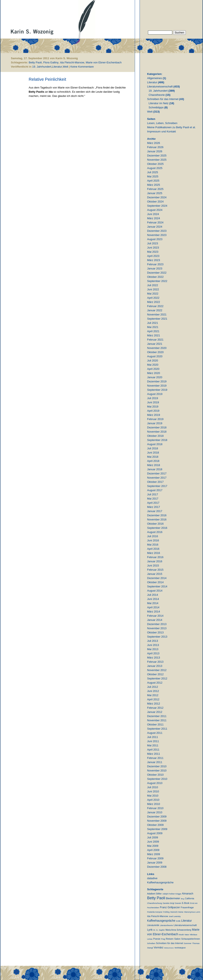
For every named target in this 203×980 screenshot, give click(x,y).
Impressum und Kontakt (161, 131)
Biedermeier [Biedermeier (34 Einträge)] (173, 898)
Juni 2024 (153, 214)
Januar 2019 (155, 423)
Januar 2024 (155, 227)
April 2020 (153, 369)
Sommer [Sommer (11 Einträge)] (188, 943)
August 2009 (155, 833)
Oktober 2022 (155, 277)
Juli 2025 (153, 172)
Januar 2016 (155, 561)
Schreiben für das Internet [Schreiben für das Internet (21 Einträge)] (170, 943)
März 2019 (154, 415)
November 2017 (157, 478)
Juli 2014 (153, 595)
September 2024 (157, 206)
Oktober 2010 (155, 775)
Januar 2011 (155, 762)
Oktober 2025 (155, 164)
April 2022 (153, 298)
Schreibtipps (156, 107)
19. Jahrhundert (42, 67)
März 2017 (154, 507)
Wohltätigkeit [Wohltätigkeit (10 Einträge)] (180, 948)
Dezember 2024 (157, 197)
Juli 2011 (153, 737)
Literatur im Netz (159, 103)
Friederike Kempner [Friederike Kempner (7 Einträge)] (155, 912)
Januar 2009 (155, 863)
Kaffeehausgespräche (160, 882)
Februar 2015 (155, 570)
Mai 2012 (153, 695)
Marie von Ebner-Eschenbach (104, 62)
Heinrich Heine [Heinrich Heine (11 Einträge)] (177, 912)
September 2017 (157, 486)
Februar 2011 (155, 758)
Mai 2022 (153, 294)
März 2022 (154, 302)
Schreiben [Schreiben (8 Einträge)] (151, 943)
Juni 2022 (153, 289)
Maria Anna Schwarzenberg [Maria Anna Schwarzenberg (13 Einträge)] (178, 930)
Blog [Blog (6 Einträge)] (182, 899)
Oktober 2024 (155, 202)
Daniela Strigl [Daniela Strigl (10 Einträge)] (168, 903)
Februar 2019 (155, 419)
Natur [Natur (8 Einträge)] (187, 935)
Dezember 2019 (157, 381)
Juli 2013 (153, 641)
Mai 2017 (153, 499)
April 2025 (153, 181)
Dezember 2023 (157, 231)
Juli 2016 (153, 536)
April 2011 (153, 750)
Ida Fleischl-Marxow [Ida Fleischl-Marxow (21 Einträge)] (158, 916)
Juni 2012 (153, 691)
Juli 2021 (153, 323)
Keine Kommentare (82, 67)
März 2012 (154, 704)
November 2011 (157, 720)
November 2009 (157, 821)
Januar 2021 (155, 344)
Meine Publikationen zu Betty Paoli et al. (171, 127)
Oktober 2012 (155, 674)
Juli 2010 (153, 787)
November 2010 (157, 771)
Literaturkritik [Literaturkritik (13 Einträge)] (153, 925)
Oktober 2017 (155, 482)
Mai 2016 (153, 545)
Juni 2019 (153, 402)
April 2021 (153, 331)
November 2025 (157, 160)
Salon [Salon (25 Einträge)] (177, 939)
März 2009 (154, 854)
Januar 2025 (155, 193)
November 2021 (157, 314)
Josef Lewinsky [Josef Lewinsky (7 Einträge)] (175, 916)
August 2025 (155, 168)
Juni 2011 (153, 741)
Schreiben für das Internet (163, 99)
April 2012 (153, 699)
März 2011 (154, 754)
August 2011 (155, 733)
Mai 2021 (153, 327)
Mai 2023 (153, 252)
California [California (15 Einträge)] (190, 899)
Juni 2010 (153, 791)
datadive (152, 878)
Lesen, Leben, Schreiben (162, 123)
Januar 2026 (155, 151)
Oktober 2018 (155, 436)
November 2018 (157, 432)
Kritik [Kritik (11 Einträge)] (178, 921)
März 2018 (154, 465)
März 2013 (154, 658)
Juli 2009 (153, 837)
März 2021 (154, 335)
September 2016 (157, 528)
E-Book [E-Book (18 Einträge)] (186, 903)
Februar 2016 (155, 557)
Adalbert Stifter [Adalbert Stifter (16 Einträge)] (154, 894)
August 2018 (155, 444)
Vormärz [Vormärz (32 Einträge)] (158, 948)
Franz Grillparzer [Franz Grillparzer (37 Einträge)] (170, 907)
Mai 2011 (153, 745)
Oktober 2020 (155, 352)
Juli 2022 (153, 285)
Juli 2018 (153, 448)
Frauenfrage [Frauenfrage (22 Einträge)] (187, 907)
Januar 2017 (155, 511)
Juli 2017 (153, 494)
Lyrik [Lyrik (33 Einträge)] (150, 930)
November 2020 (157, 348)
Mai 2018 (153, 457)
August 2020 (155, 356)
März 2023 (154, 260)
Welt (66, 67)
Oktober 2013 (155, 632)
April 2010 (153, 800)
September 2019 (157, 390)
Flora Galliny (51, 62)
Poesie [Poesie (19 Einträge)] (157, 939)
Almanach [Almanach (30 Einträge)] (188, 894)
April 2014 (153, 607)
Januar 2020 (155, 377)
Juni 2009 (153, 842)
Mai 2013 (153, 649)
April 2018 (153, 461)
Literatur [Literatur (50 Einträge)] (186, 921)
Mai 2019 (153, 407)
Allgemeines (155, 78)
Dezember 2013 (157, 624)
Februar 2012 (155, 708)
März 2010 (154, 804)
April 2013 (153, 653)
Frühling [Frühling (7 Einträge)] (166, 912)
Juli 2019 (153, 398)
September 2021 (157, 319)
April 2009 (153, 850)
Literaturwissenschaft (160, 86)
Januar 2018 (155, 469)
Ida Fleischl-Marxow (72, 62)
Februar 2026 (155, 147)
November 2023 (157, 235)
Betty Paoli (35, 62)
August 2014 (155, 591)
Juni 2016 (153, 540)
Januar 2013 (155, 666)
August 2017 (155, 490)
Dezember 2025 (157, 156)
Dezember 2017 (157, 473)
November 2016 (157, 519)
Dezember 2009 (157, 817)
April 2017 (153, 503)
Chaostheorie (157, 95)
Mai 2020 (153, 365)
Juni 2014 (153, 599)
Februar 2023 (155, 264)
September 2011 (157, 729)
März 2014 (154, 612)
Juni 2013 (153, 645)
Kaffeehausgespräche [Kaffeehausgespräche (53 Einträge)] (161, 921)
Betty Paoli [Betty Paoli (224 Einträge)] (156, 898)
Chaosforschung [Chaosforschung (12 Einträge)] (155, 903)
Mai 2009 (153, 846)
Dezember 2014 (157, 578)
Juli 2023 (153, 243)
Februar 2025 (155, 189)
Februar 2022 (155, 306)
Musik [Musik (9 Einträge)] (181, 935)
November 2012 (157, 670)
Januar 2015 (155, 574)
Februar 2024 (155, 222)
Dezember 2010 (157, 766)
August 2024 (155, 210)
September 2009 (157, 829)
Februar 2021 (155, 340)
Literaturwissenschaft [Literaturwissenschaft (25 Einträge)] (185, 925)
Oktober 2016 (155, 524)
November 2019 (157, 386)
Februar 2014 (155, 616)
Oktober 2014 (155, 582)
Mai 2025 (153, 176)
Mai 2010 (153, 796)
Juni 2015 (153, 566)
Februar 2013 (155, 662)
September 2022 (157, 281)
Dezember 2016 (157, 515)
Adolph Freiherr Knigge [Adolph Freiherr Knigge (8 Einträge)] (172, 894)
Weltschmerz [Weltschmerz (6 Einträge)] (169, 948)
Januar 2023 (155, 268)
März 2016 (154, 553)
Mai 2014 (153, 603)
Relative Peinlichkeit (47, 79)
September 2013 (157, 637)
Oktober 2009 (155, 825)
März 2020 (154, 373)
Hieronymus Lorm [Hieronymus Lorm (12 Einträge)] (192, 912)
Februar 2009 (155, 858)
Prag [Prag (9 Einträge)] (163, 939)
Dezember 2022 (157, 273)
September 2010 (157, 779)
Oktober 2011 (155, 724)
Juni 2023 (153, 248)
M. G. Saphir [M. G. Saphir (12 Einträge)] (159, 930)
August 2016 (155, 532)
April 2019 (153, 411)
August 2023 (155, 239)
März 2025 (154, 185)
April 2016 (153, 549)
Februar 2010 (155, 808)
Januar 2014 (155, 620)
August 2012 (155, 683)
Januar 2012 (155, 712)
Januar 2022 (155, 310)
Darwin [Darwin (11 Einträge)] (178, 903)
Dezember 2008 (157, 867)
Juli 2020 (153, 361)
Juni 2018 (153, 453)
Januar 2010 (155, 812)
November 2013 (157, 628)
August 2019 (155, 394)
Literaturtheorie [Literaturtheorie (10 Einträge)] (166, 925)
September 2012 (157, 678)
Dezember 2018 (157, 427)
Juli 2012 (153, 687)
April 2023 (153, 256)
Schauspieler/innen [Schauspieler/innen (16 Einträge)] (191, 939)
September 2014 (157, 586)
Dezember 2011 (157, 716)
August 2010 (155, 783)
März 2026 (154, 143)
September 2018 (157, 440)
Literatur (57, 67)
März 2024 (154, 218)
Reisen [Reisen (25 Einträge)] (170, 939)
